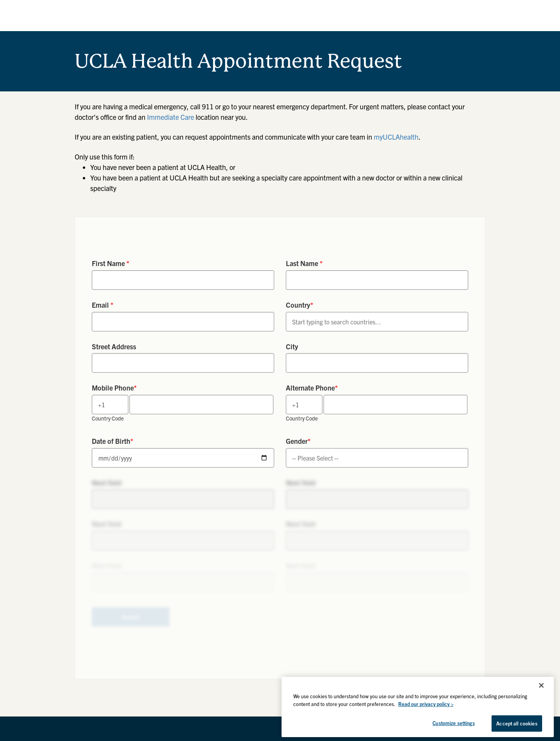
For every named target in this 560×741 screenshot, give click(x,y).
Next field (107, 483)
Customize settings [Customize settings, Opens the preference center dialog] (453, 723)
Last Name (304, 263)
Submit (131, 617)
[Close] (541, 685)
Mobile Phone (114, 388)
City (292, 346)
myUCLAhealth (396, 137)
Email (103, 305)
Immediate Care (171, 117)
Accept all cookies (517, 723)
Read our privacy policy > (426, 704)
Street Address (114, 346)
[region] (418, 707)
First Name (111, 263)
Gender (298, 441)
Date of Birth (113, 441)
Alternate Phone (312, 388)
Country (300, 305)
